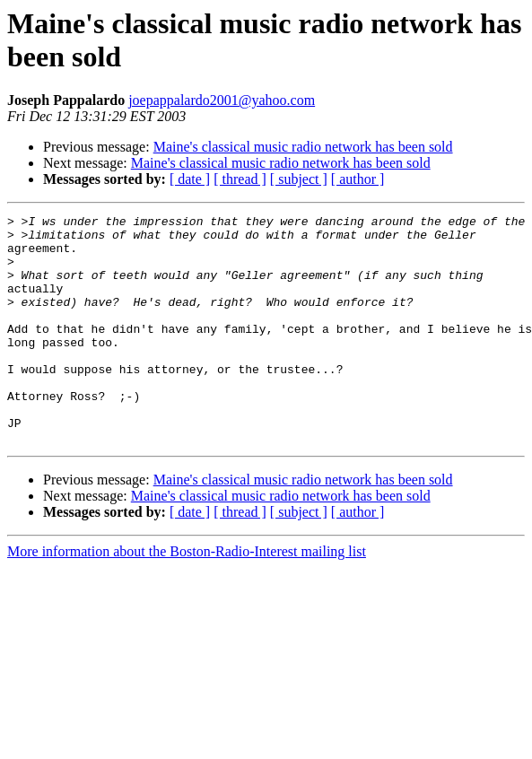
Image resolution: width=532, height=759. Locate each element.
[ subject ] (299, 179)
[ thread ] (240, 179)
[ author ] (358, 179)
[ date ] (190, 179)
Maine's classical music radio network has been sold (303, 147)
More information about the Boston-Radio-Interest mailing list (187, 597)
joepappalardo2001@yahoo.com (222, 100)
